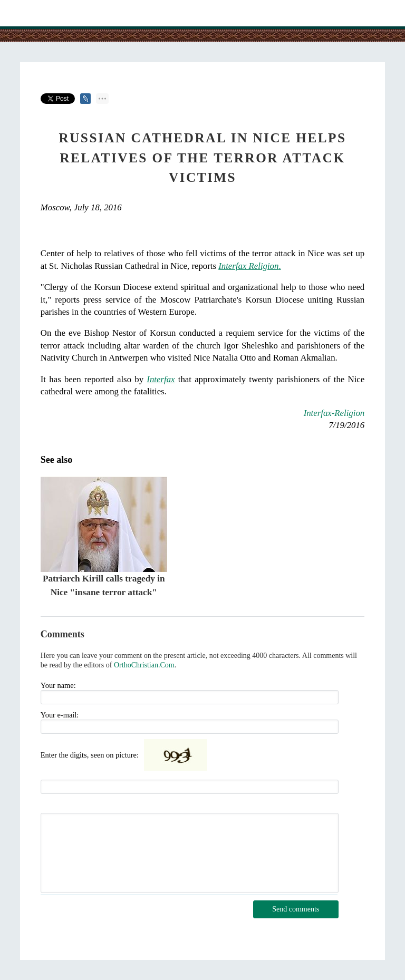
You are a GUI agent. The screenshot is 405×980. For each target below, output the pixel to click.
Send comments (296, 909)
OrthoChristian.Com (144, 665)
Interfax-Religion (334, 413)
